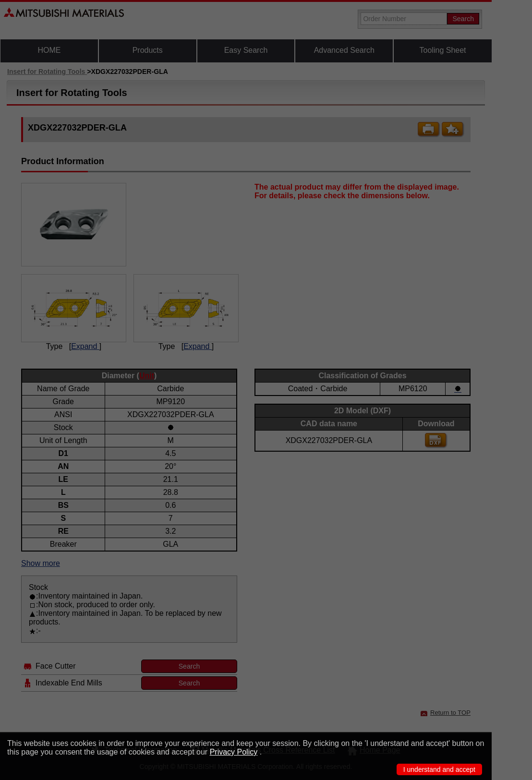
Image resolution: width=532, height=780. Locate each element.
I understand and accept (439, 769)
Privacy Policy (234, 752)
